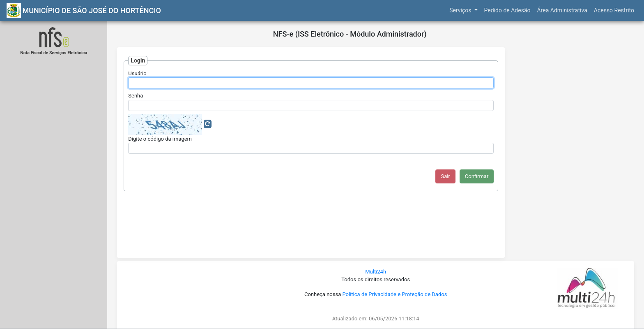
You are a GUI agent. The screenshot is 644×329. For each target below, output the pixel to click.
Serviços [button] (461, 10)
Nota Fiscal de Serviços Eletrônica (54, 53)
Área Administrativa (562, 10)
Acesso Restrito (614, 10)
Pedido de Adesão (507, 10)
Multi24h (376, 272)
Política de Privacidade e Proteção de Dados (394, 294)
